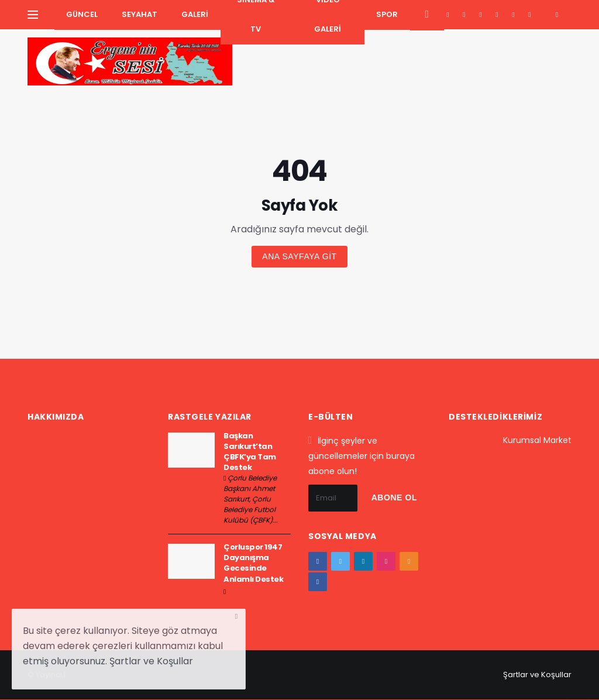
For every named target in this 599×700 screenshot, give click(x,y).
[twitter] (464, 15)
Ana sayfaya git (299, 256)
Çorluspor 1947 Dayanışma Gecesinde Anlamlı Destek (253, 563)
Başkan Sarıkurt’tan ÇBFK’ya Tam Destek (250, 452)
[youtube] (513, 15)
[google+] (481, 15)
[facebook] (448, 15)
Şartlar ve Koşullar (537, 675)
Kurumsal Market (537, 440)
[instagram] (497, 15)
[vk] (530, 15)
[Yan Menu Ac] (33, 15)
